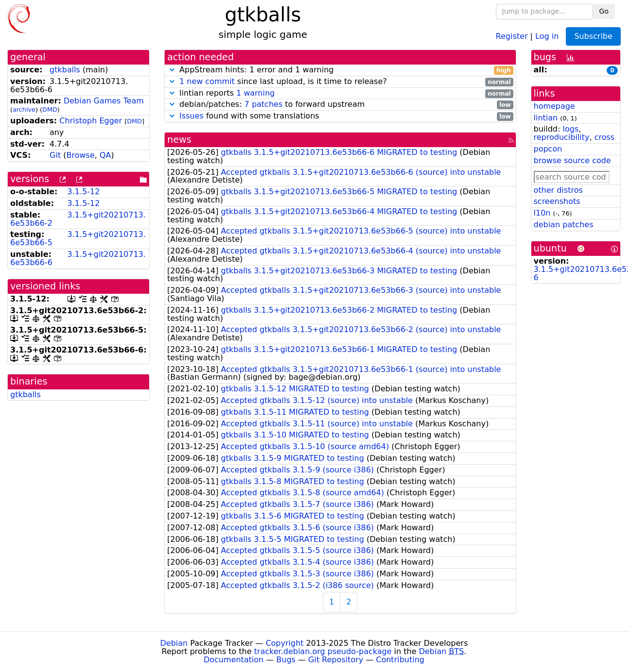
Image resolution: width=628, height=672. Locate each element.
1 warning (255, 93)
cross (604, 137)
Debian (174, 643)
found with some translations (340, 116)
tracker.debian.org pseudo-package (323, 651)
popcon (548, 149)
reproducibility (562, 137)
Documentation (233, 660)
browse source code (572, 160)
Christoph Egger (91, 121)
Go (604, 11)
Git (55, 155)
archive (24, 109)
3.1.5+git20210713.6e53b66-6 (78, 258)
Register (512, 36)
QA (105, 155)
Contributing (400, 660)
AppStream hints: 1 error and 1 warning (340, 70)
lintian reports (340, 93)
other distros (558, 190)
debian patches (564, 225)
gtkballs (65, 70)
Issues (191, 116)
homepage (554, 106)
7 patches (263, 104)
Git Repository (336, 660)
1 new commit (207, 81)
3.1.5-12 (84, 192)
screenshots (557, 201)
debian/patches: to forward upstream (340, 105)
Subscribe (593, 36)
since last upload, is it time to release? (340, 82)
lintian (546, 118)
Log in (547, 36)
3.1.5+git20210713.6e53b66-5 (78, 238)
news (179, 140)
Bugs (286, 660)
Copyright (285, 643)
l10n (542, 213)
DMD (50, 109)
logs (570, 129)
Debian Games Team (104, 101)
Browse (80, 155)
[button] (172, 70)
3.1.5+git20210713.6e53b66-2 (78, 219)
